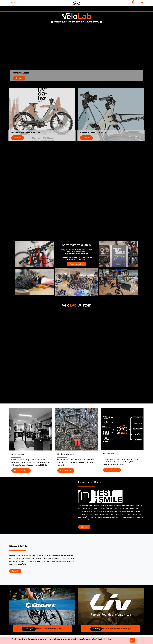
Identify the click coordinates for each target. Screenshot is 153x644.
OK (132, 640)
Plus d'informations (76, 264)
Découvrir (19, 78)
